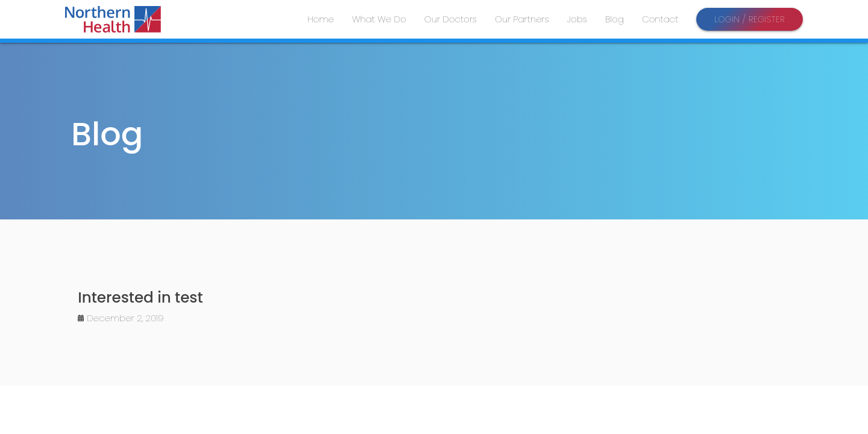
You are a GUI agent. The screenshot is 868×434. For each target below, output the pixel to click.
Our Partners (522, 19)
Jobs (577, 19)
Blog (615, 19)
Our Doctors (451, 19)
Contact (660, 19)
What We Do (379, 19)
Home (321, 19)
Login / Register (750, 19)
